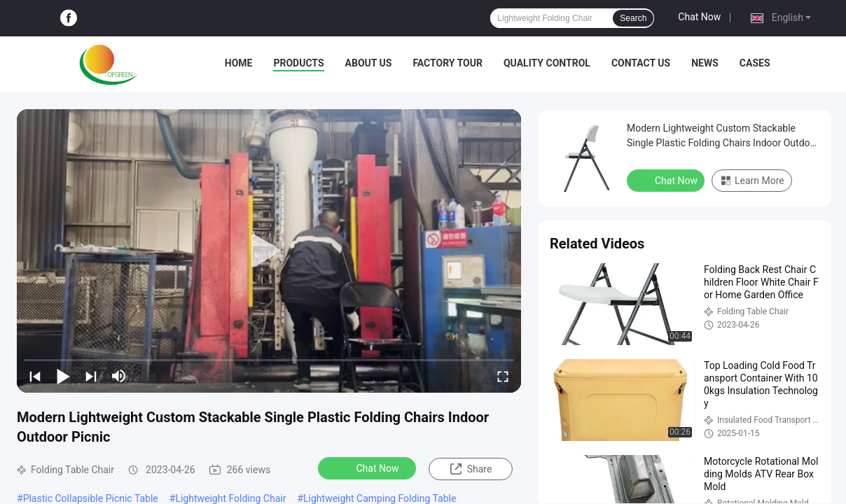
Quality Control (547, 63)
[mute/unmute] (119, 376)
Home (239, 63)
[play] (269, 251)
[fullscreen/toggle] (503, 376)
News (705, 63)
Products (298, 63)
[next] (91, 376)
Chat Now (699, 17)
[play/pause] (63, 376)
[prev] (35, 376)
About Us (369, 63)
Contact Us (641, 63)
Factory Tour (448, 63)
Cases (755, 63)
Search (633, 18)
